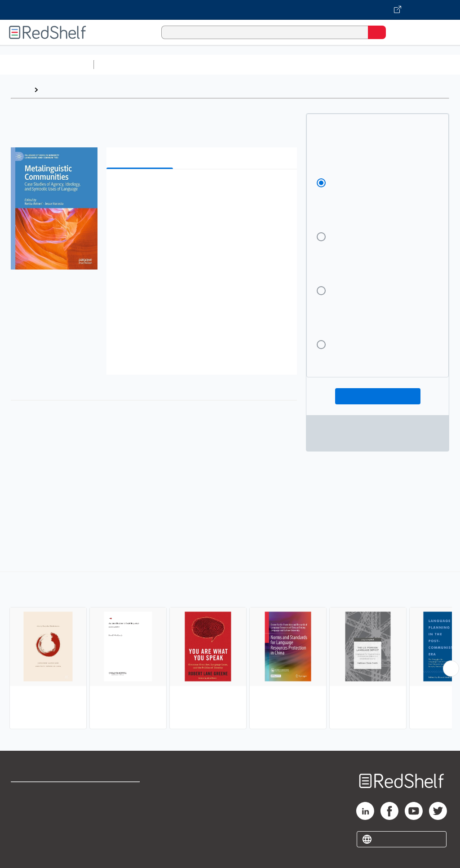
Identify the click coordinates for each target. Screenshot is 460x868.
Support (23, 813)
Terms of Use (118, 793)
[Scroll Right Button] (451, 669)
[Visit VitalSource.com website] (230, 10)
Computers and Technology (257, 64)
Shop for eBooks (37, 793)
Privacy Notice (34, 832)
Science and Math (176, 64)
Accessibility (117, 832)
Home (20, 90)
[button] (201, 190)
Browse (55, 90)
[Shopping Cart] (397, 32)
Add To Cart (378, 396)
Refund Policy (119, 813)
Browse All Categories (47, 64)
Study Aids (121, 64)
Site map (25, 852)
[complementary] (230, 651)
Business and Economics (349, 64)
